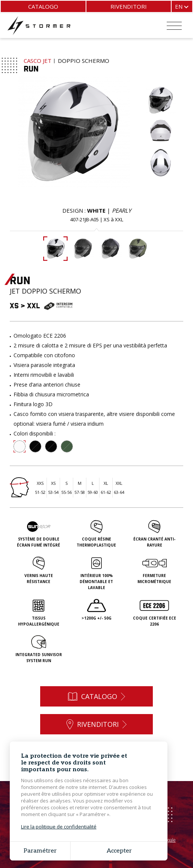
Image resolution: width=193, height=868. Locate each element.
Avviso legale (163, 840)
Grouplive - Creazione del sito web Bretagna (100, 848)
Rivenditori (129, 6)
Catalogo (43, 6)
